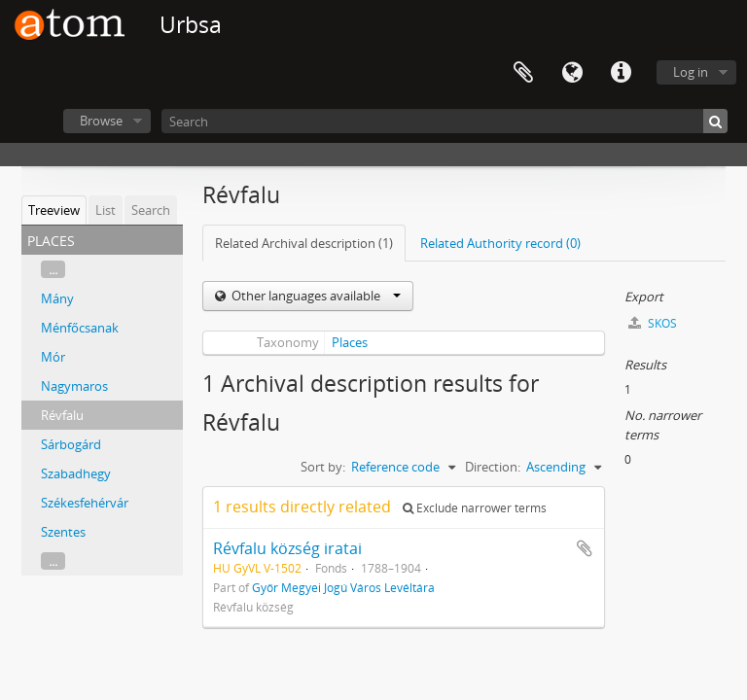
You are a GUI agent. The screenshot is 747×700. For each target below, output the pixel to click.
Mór (53, 357)
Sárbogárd (71, 444)
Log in (691, 72)
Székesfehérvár (85, 503)
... (53, 269)
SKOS (653, 323)
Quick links (621, 73)
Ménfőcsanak (80, 328)
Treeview (54, 210)
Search (151, 210)
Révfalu (62, 415)
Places (350, 342)
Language (572, 73)
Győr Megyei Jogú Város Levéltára (343, 587)
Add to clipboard (585, 548)
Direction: (493, 467)
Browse (101, 121)
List (106, 210)
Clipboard (523, 73)
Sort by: (323, 467)
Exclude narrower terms (475, 508)
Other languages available (315, 296)
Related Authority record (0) (500, 243)
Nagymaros (74, 386)
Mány (57, 298)
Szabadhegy (76, 473)
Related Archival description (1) (304, 243)
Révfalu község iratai (287, 548)
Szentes (63, 532)
